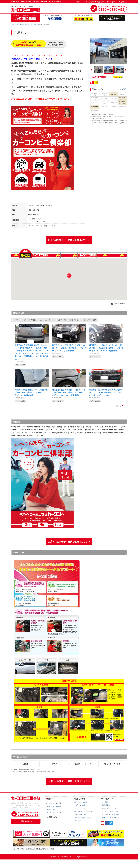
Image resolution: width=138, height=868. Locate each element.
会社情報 (91, 2)
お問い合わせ (26, 821)
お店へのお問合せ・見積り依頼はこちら (69, 240)
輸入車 (55, 764)
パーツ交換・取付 (90, 320)
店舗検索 (19, 25)
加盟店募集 (100, 2)
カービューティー (47, 320)
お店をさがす (52, 817)
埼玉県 (27, 25)
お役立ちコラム (112, 2)
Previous (92, 70)
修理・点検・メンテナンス (68, 320)
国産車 (26, 764)
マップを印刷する (118, 304)
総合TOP (51, 799)
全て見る (119, 406)
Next (126, 70)
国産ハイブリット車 (83, 764)
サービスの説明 (120, 89)
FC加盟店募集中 (112, 18)
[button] (69, 276)
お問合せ (124, 2)
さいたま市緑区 (37, 25)
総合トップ (81, 2)
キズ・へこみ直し (29, 320)
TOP (13, 25)
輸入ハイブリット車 (112, 764)
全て (16, 320)
